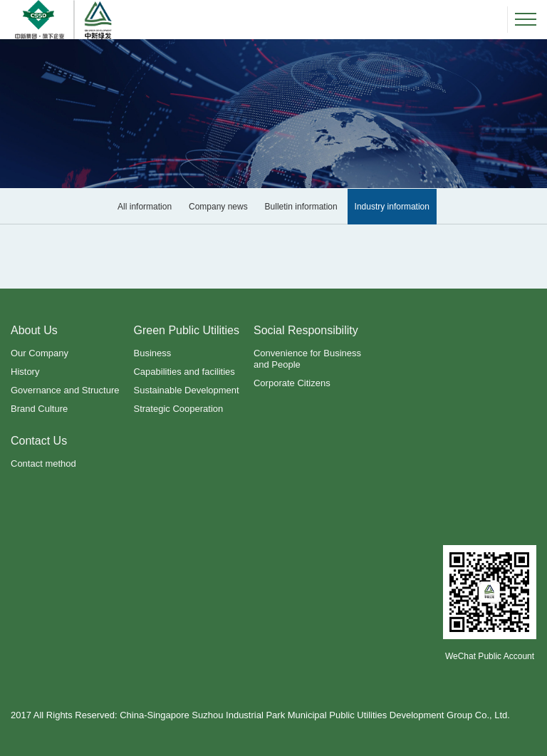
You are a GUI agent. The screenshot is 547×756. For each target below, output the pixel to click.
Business (152, 353)
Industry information (392, 207)
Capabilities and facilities (184, 372)
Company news (218, 207)
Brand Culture (39, 409)
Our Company (40, 353)
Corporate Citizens (292, 383)
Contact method (43, 464)
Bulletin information (301, 207)
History (25, 372)
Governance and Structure (65, 390)
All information (145, 207)
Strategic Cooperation (178, 409)
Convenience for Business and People (307, 359)
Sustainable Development (186, 390)
